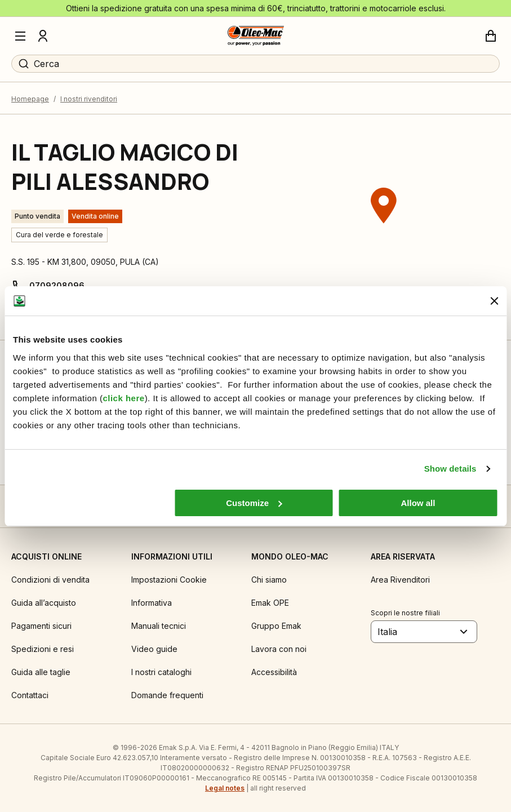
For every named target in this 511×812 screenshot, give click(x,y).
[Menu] (20, 36)
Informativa (152, 603)
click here (123, 398)
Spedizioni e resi (43, 649)
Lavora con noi (279, 649)
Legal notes (225, 788)
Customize (254, 503)
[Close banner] (494, 301)
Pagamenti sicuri (41, 626)
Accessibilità (274, 672)
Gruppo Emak (276, 626)
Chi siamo (269, 580)
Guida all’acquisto (44, 603)
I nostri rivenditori (89, 99)
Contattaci (30, 695)
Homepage (30, 99)
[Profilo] (43, 36)
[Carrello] (491, 36)
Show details (450, 469)
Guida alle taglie (41, 672)
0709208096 (57, 285)
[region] (384, 227)
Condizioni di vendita (50, 580)
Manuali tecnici (159, 626)
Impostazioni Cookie (169, 580)
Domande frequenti (167, 695)
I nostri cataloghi (161, 672)
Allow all (418, 503)
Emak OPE (270, 603)
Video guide (154, 649)
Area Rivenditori (400, 580)
